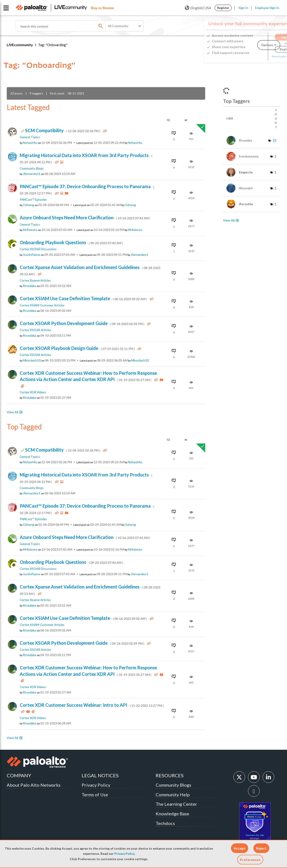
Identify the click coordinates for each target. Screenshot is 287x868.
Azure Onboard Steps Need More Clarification (85, 218)
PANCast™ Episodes (33, 200)
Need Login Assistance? (260, 56)
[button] (240, 848)
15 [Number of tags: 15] (274, 140)
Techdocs (165, 823)
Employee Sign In (267, 8)
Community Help (173, 795)
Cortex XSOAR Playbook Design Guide (78, 348)
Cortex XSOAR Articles (35, 330)
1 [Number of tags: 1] (275, 156)
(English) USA (198, 8)
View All (12, 412)
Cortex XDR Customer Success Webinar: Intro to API (92, 705)
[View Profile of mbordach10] (32, 360)
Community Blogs (32, 168)
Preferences (250, 860)
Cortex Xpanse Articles (35, 280)
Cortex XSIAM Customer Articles (42, 305)
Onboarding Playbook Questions (71, 242)
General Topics (30, 137)
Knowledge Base (172, 814)
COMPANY (19, 775)
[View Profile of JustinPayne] (32, 255)
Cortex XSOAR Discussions (38, 249)
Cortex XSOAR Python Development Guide (82, 323)
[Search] (70, 26)
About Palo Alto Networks (34, 785)
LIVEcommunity (20, 45)
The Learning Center (176, 804)
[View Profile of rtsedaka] (29, 286)
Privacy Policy (124, 854)
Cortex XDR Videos (33, 392)
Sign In (243, 8)
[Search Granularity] (125, 26)
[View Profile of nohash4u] (30, 143)
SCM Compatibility (63, 130)
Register (223, 8)
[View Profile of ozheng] (28, 205)
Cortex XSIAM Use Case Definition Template (84, 298)
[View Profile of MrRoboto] (30, 230)
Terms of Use (95, 795)
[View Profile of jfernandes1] (32, 174)
